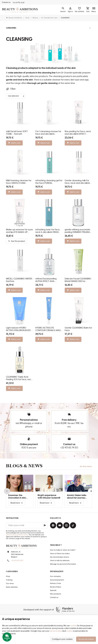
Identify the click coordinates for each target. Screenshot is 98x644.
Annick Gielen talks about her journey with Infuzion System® (78, 497)
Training (9, 580)
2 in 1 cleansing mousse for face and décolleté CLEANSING (48, 133)
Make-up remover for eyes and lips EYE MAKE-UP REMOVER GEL (19, 231)
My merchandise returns (60, 557)
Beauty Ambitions (14, 18)
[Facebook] (53, 525)
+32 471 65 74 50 (69, 448)
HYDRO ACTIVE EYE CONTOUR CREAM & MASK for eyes (49, 329)
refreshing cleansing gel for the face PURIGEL (49, 182)
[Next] (91, 491)
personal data (56, 631)
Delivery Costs (56, 583)
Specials (53, 590)
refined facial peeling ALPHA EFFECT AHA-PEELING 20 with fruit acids (49, 280)
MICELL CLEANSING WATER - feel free (20, 280)
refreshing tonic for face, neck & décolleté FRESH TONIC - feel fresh (48, 231)
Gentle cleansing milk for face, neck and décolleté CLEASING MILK (77, 182)
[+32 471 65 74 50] (19, 2)
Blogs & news (24, 466)
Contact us (54, 598)
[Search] (63, 10)
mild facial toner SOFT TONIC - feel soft (17, 133)
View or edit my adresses (60, 561)
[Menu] (94, 10)
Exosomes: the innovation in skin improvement (17, 497)
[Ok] (45, 525)
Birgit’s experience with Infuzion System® (49, 497)
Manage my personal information (63, 564)
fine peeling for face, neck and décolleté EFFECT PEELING (78, 133)
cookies (73, 626)
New (78, 322)
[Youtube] (60, 525)
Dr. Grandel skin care (49, 18)
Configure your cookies (62, 639)
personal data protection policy (17, 535)
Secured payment (57, 580)
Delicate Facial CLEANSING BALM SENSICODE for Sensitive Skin (78, 280)
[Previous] (7, 491)
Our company (55, 576)
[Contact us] (6, 2)
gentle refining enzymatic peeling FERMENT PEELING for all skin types (78, 231)
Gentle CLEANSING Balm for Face (78, 329)
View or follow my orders (60, 554)
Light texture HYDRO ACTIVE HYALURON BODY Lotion (18, 329)
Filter (13, 89)
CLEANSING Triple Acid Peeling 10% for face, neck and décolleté (19, 378)
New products (56, 594)
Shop (27, 18)
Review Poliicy (56, 587)
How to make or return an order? (63, 550)
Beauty (35, 18)
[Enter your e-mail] (27, 525)
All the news (86, 467)
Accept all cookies (86, 639)
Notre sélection (12, 587)
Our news (10, 584)
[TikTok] (73, 525)
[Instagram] (66, 525)
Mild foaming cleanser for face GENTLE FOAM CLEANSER (19, 182)
